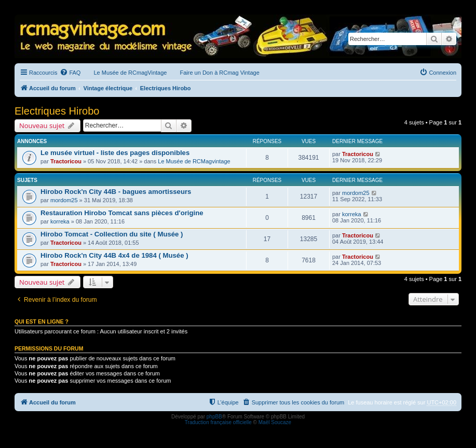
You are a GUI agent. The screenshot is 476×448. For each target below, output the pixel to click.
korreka (60, 221)
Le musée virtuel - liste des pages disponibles (115, 153)
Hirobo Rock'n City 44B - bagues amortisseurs (116, 192)
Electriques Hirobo (57, 111)
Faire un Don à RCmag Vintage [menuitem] (219, 73)
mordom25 (64, 200)
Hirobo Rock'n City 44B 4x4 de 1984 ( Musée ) (114, 255)
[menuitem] (70, 73)
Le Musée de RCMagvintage (194, 161)
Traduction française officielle (218, 422)
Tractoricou (66, 161)
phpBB (214, 417)
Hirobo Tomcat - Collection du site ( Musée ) (112, 234)
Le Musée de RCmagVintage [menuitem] (130, 73)
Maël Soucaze (275, 422)
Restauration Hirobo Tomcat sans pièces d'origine (122, 213)
